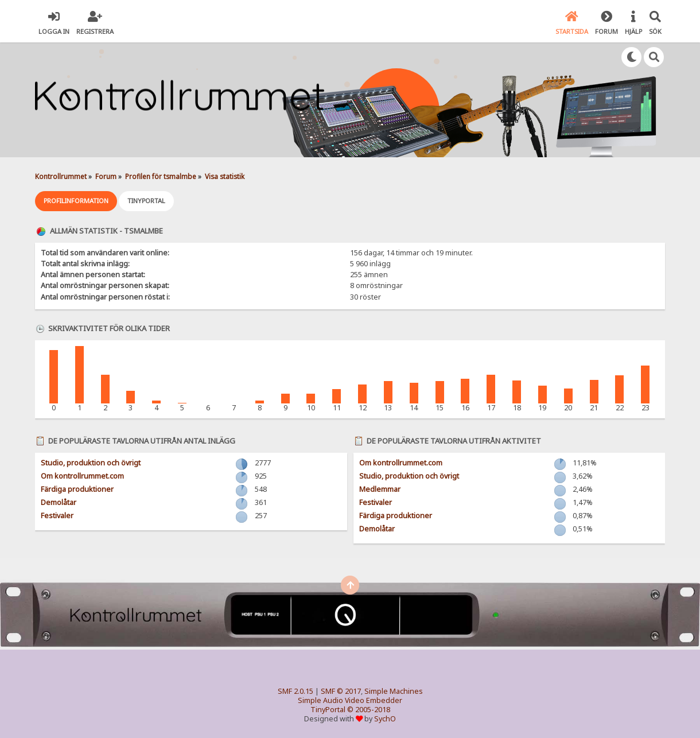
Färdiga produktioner (77, 489)
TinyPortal (328, 710)
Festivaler (57, 516)
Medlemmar (380, 489)
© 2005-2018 (369, 710)
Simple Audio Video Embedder (350, 700)
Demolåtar (59, 502)
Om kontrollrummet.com (82, 476)
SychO (385, 719)
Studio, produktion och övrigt (91, 463)
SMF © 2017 (341, 691)
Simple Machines (394, 691)
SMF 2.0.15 (295, 691)
